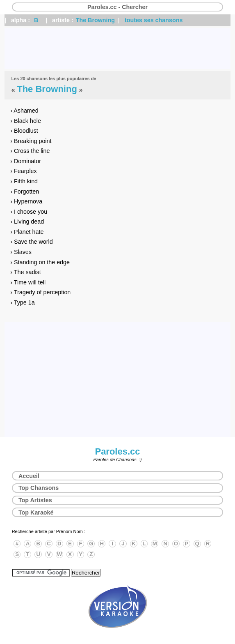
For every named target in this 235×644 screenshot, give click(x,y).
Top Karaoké (36, 512)
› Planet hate (27, 232)
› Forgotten (25, 192)
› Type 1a (22, 302)
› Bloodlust (24, 131)
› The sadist (25, 272)
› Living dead (27, 222)
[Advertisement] (118, 48)
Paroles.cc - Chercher (118, 7)
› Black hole (26, 121)
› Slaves (21, 252)
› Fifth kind (24, 181)
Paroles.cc (117, 451)
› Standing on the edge (40, 262)
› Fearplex (23, 171)
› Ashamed (24, 111)
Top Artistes (35, 500)
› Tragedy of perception (40, 292)
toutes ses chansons (154, 20)
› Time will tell (28, 282)
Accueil (29, 476)
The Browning (95, 20)
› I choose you (29, 212)
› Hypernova (26, 201)
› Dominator (26, 161)
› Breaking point (31, 141)
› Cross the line (30, 151)
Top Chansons (39, 488)
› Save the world (31, 242)
